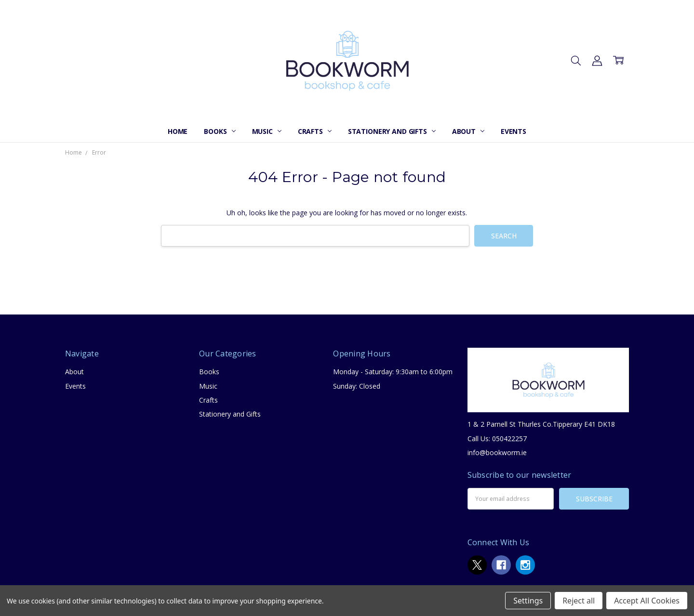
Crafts (315, 131)
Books (220, 131)
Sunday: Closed (357, 386)
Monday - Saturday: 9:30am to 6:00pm (393, 372)
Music (267, 131)
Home (178, 131)
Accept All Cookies (647, 601)
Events (514, 131)
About (468, 131)
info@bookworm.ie (497, 452)
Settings (528, 601)
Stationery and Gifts (392, 131)
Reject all (579, 601)
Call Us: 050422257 (497, 439)
